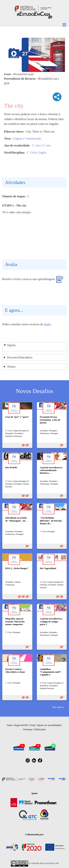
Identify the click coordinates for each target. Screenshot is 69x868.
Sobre (10, 725)
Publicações (40, 729)
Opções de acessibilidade (49, 725)
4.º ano (46, 145)
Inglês (43, 153)
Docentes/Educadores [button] (20, 357)
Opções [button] (11, 345)
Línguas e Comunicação (27, 138)
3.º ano (36, 145)
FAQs (32, 725)
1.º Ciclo (32, 153)
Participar (28, 729)
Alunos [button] (11, 367)
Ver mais (57, 707)
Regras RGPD (21, 725)
